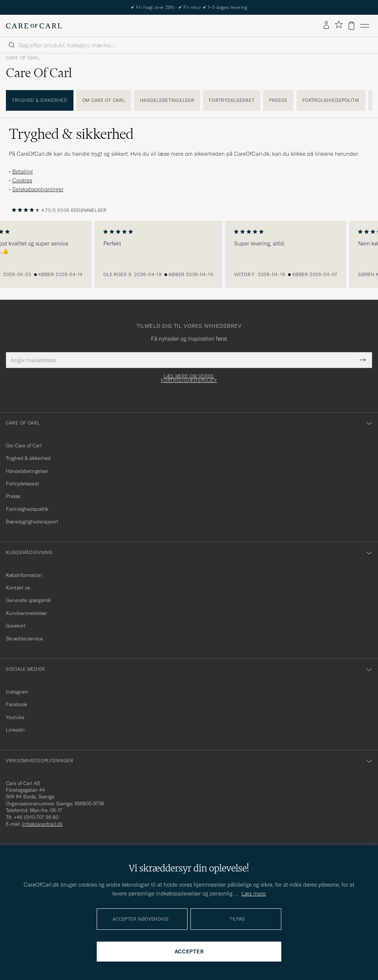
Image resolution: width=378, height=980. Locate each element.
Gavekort (16, 626)
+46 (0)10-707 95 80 (36, 817)
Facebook (17, 704)
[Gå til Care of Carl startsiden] (34, 26)
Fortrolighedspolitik (331, 100)
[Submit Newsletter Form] (363, 360)
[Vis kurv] (351, 26)
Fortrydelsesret (232, 100)
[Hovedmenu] (365, 26)
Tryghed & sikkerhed (40, 100)
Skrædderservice (24, 639)
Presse (278, 100)
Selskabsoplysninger (38, 189)
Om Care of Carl (104, 100)
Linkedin (15, 730)
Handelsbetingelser (167, 100)
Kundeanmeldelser (27, 613)
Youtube (15, 717)
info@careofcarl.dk (42, 824)
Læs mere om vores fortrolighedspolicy (189, 378)
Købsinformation (24, 575)
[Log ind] (326, 25)
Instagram (17, 692)
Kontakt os (18, 588)
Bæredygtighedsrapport (32, 522)
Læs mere (254, 893)
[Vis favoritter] (339, 26)
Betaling (23, 171)
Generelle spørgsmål (28, 600)
